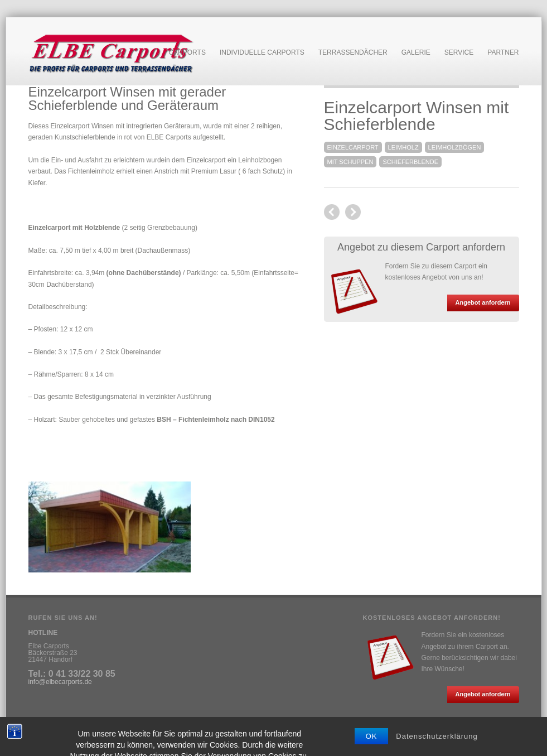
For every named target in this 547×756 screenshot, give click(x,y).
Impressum (45, 730)
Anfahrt (120, 730)
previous (353, 212)
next (332, 212)
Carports (187, 53)
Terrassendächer (353, 52)
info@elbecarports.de (60, 682)
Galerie (416, 52)
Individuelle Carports (262, 53)
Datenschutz (86, 730)
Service (459, 53)
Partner (503, 52)
